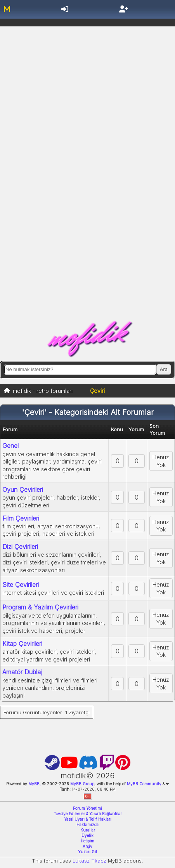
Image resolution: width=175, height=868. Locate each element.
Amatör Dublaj (22, 672)
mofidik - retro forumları (43, 391)
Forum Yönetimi (87, 808)
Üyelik (87, 835)
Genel (10, 446)
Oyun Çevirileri (23, 490)
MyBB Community (144, 784)
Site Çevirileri (21, 585)
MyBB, (35, 784)
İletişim (88, 841)
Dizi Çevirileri (20, 547)
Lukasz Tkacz (89, 861)
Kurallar (88, 830)
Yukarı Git (87, 852)
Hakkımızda (87, 825)
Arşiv (87, 846)
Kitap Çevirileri (22, 644)
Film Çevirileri (21, 518)
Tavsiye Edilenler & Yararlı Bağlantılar (88, 814)
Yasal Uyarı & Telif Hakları (88, 819)
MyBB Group (82, 784)
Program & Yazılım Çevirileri (40, 607)
